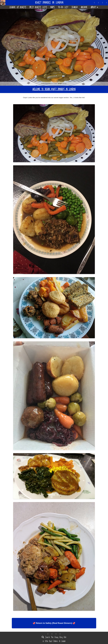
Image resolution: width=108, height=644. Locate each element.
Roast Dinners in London (49, 3)
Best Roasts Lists (38, 7)
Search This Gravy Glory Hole (54, 637)
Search (75, 7)
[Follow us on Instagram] (107, 3)
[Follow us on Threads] (94, 3)
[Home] (3, 3)
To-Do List (63, 7)
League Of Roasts (18, 7)
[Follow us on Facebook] (103, 3)
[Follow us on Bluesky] (99, 3)
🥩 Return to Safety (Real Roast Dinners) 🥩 (54, 623)
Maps (53, 7)
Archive (84, 7)
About (95, 7)
